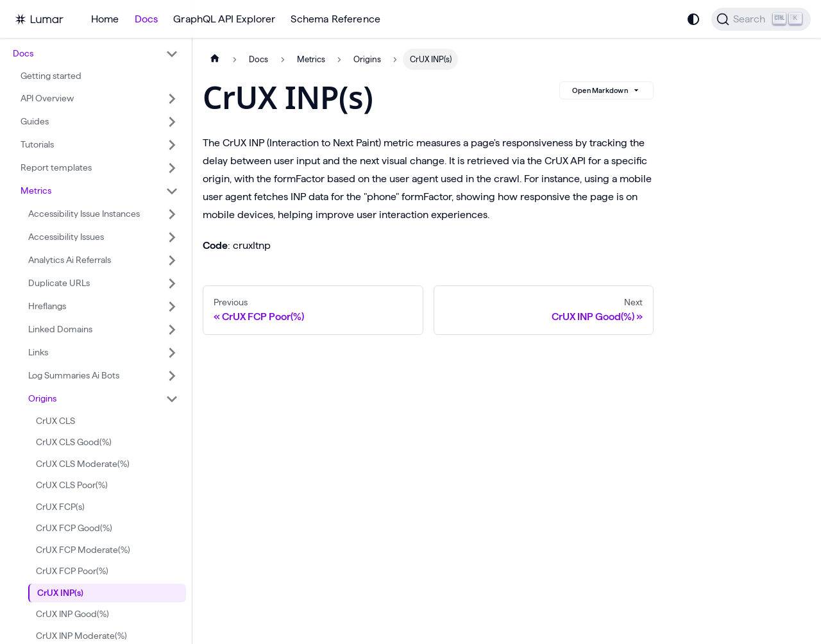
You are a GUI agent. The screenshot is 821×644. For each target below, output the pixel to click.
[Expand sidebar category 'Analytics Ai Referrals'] (172, 260)
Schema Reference (335, 19)
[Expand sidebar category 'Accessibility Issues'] (172, 237)
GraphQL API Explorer (224, 19)
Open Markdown (606, 90)
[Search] (761, 19)
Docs (147, 19)
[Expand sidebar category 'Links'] (172, 353)
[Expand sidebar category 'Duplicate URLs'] (172, 284)
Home (105, 19)
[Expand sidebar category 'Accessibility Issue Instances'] (172, 214)
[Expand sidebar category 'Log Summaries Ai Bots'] (172, 376)
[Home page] (215, 59)
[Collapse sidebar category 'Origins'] (172, 399)
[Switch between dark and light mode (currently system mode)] (693, 19)
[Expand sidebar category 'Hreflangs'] (172, 307)
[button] (96, 54)
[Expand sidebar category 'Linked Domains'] (172, 330)
